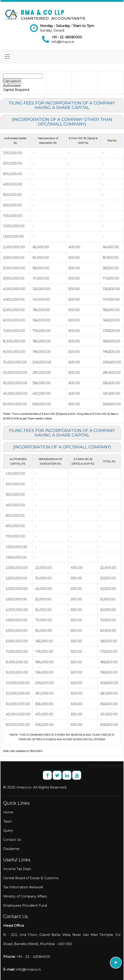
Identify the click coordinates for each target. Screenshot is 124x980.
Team (8, 821)
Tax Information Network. (23, 887)
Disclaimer (11, 849)
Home (8, 812)
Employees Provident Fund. (25, 905)
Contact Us (12, 840)
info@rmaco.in (63, 42)
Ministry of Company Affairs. (25, 896)
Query (8, 831)
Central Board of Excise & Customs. (31, 878)
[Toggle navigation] (7, 56)
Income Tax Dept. (17, 869)
